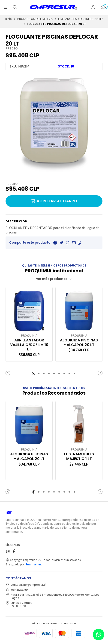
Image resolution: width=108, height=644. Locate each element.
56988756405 (17, 590)
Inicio (8, 19)
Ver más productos (54, 279)
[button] (79, 243)
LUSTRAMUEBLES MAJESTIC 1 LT (79, 457)
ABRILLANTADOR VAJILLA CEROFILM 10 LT (29, 345)
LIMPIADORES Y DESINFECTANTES (81, 19)
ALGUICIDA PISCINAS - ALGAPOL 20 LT (79, 343)
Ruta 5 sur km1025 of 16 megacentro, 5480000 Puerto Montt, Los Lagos (52, 596)
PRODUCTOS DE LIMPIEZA (35, 19)
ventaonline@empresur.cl (26, 585)
